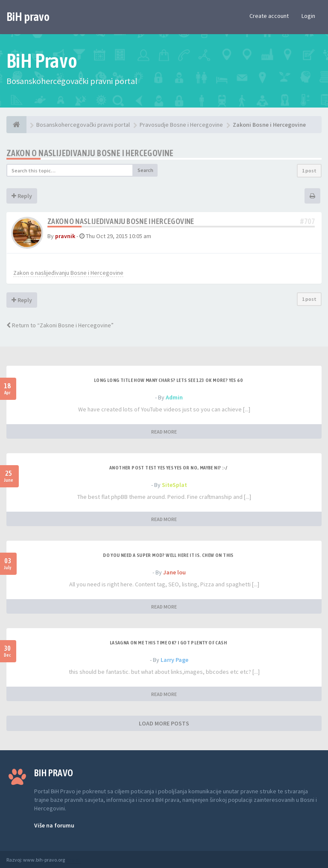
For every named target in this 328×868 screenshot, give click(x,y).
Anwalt (73, 860)
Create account (269, 16)
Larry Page (174, 660)
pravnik (65, 236)
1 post (309, 170)
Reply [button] (22, 196)
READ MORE (164, 432)
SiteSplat (174, 485)
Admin (174, 397)
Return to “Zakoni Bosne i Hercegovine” (60, 325)
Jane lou (174, 572)
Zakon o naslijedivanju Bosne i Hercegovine (90, 153)
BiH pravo (28, 17)
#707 (307, 221)
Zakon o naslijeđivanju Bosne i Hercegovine (68, 273)
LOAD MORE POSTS (164, 723)
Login (308, 16)
